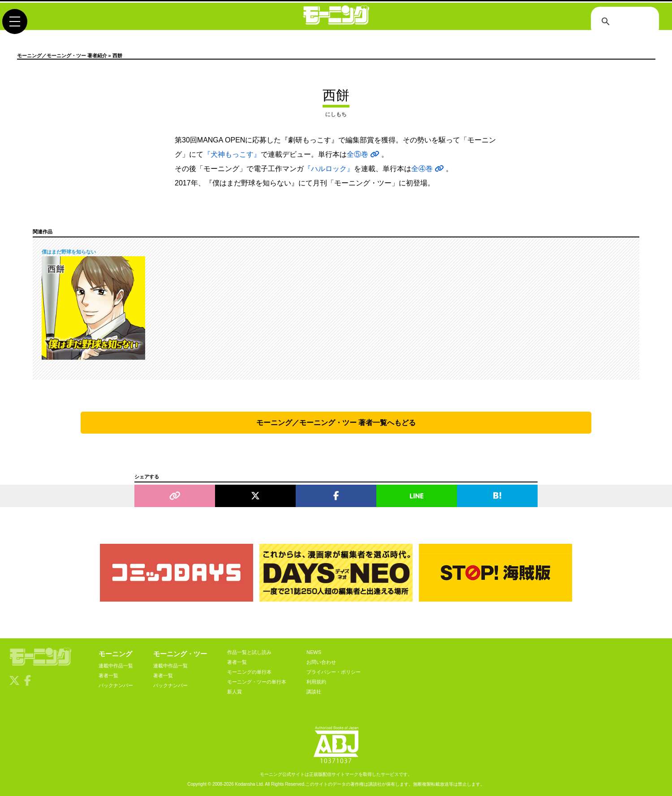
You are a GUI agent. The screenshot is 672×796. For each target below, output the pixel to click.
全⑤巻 (364, 154)
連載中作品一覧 (116, 666)
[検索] (624, 22)
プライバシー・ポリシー (334, 672)
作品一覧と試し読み (249, 652)
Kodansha (245, 784)
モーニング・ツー (180, 654)
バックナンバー (116, 685)
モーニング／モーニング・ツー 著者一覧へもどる (336, 423)
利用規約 (316, 682)
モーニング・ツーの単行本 (257, 682)
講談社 (314, 692)
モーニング (115, 654)
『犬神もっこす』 (232, 154)
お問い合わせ (321, 662)
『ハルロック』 (329, 169)
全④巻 (429, 169)
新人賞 (235, 692)
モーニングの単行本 (249, 672)
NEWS (314, 652)
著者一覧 (108, 676)
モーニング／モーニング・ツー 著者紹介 (62, 56)
